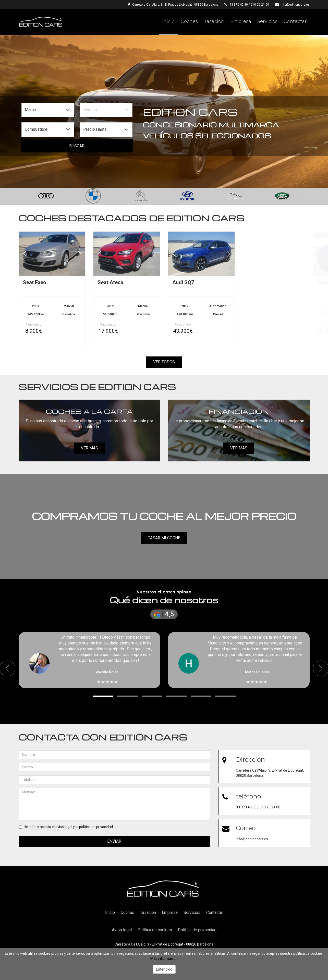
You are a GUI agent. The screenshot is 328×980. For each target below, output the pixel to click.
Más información (164, 959)
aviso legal (64, 827)
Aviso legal (122, 930)
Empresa (241, 21)
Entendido (164, 969)
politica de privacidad (96, 827)
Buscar (77, 146)
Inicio (168, 21)
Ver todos (164, 362)
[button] (304, 197)
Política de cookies (155, 930)
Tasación (214, 21)
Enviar (114, 841)
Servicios (267, 21)
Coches (189, 21)
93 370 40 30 (239, 5)
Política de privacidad (197, 930)
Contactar (295, 21)
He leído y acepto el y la (66, 827)
